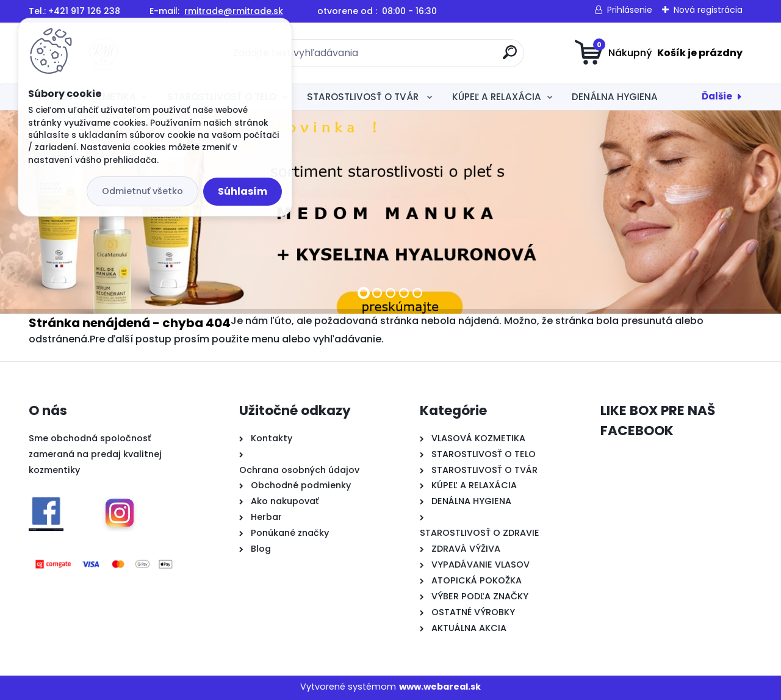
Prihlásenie (630, 10)
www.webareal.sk (440, 687)
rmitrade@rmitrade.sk (234, 11)
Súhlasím (243, 191)
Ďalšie (717, 96)
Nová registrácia (708, 10)
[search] (510, 57)
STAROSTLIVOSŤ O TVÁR (364, 97)
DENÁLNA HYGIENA (615, 97)
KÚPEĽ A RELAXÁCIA (497, 97)
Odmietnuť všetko (142, 191)
